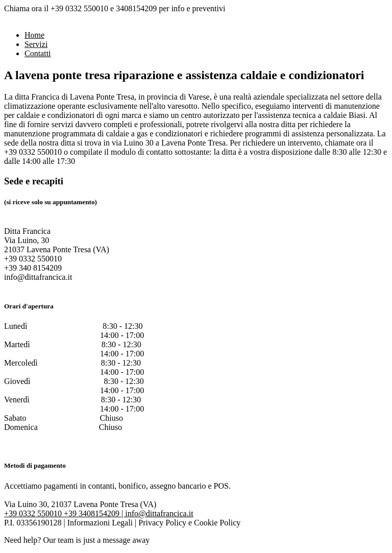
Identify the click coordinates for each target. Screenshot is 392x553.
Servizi (36, 44)
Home (34, 35)
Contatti (38, 53)
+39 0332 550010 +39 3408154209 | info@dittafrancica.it (99, 513)
